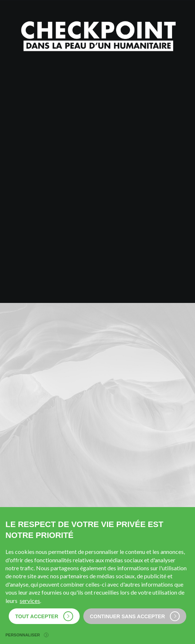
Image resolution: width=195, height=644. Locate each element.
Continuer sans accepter (135, 616)
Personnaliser (27, 635)
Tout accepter (44, 616)
